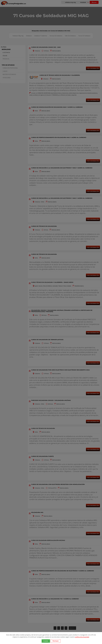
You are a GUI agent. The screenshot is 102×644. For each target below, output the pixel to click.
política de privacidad (82, 637)
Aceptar (46, 641)
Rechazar (56, 641)
